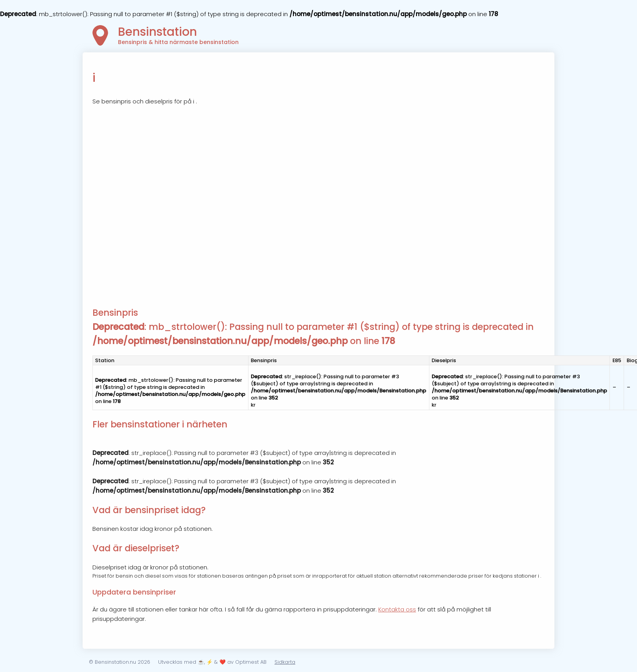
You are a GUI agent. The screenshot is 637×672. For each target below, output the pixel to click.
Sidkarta (285, 662)
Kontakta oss (397, 609)
